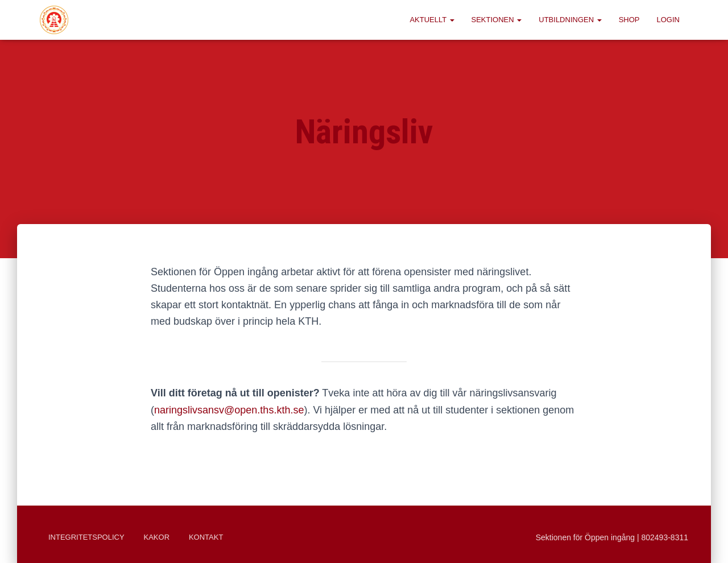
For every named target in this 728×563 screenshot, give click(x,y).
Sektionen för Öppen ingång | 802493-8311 (612, 537)
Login (668, 20)
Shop (629, 20)
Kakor (157, 537)
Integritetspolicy (86, 537)
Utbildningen (570, 20)
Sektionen (497, 20)
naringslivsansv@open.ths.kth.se (229, 410)
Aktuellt (432, 20)
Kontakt (206, 537)
